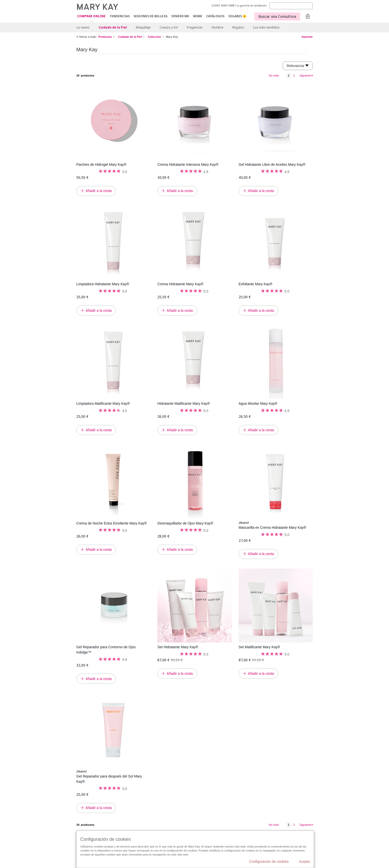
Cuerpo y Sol (169, 27)
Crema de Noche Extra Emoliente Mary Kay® (112, 523)
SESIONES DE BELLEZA (150, 16)
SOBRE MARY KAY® (223, 5)
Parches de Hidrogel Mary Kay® (101, 164)
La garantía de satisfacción (252, 5)
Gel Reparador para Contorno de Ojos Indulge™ (106, 650)
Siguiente (305, 75)
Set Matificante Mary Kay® (259, 647)
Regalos (238, 27)
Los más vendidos (266, 27)
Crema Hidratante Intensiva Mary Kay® (188, 164)
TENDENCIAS (120, 16)
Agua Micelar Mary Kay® (258, 403)
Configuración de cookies (269, 861)
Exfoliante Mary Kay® (256, 284)
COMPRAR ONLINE (91, 16)
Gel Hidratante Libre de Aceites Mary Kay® (272, 164)
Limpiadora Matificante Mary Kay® (103, 403)
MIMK (198, 16)
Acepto (304, 861)
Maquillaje (143, 27)
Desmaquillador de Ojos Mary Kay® (185, 523)
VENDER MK (180, 16)
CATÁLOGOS (215, 16)
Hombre (218, 27)
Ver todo (274, 75)
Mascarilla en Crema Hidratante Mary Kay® (272, 527)
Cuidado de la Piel (113, 27)
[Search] (291, 6)
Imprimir (307, 37)
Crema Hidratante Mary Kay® (180, 284)
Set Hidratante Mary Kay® (178, 647)
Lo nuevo (83, 27)
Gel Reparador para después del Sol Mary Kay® (109, 779)
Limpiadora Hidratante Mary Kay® (103, 284)
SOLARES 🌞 (237, 16)
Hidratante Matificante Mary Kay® (184, 403)
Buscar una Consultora (277, 16)
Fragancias (195, 27)
